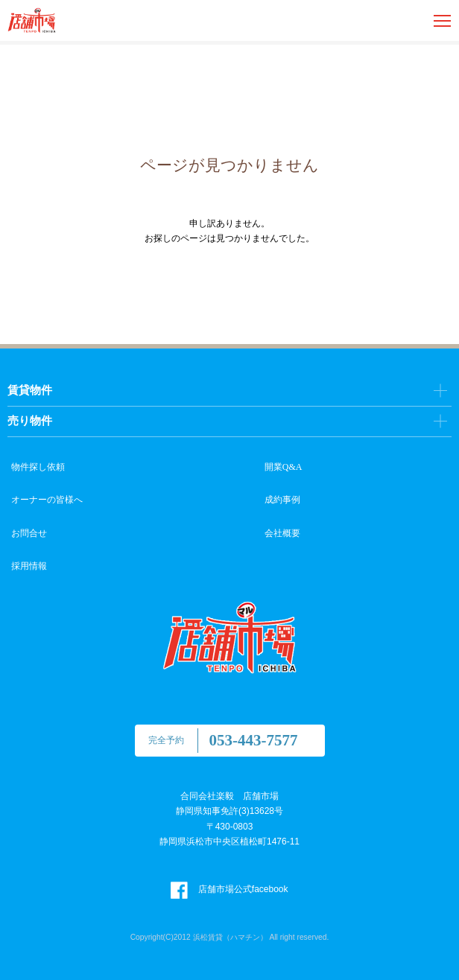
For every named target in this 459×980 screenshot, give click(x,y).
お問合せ (29, 533)
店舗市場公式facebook (229, 889)
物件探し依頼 (38, 467)
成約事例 (282, 500)
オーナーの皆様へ (47, 500)
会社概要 (282, 533)
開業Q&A (284, 467)
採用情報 (29, 566)
